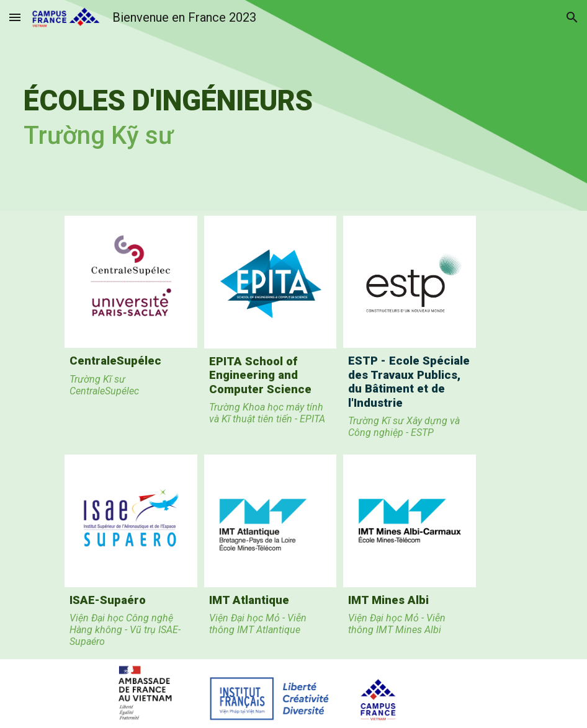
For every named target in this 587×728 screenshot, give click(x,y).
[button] (15, 17)
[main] (247, 105)
